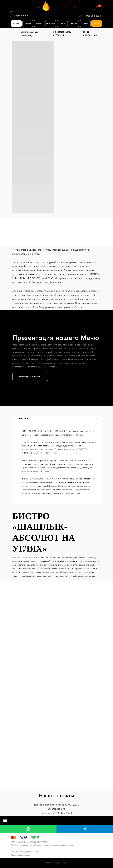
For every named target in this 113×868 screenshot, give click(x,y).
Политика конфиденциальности (25, 852)
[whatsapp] (28, 829)
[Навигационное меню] (5, 821)
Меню (12, 11)
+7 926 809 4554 (92, 16)
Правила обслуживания (21, 855)
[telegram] (85, 829)
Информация (21, 16)
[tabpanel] (56, 465)
